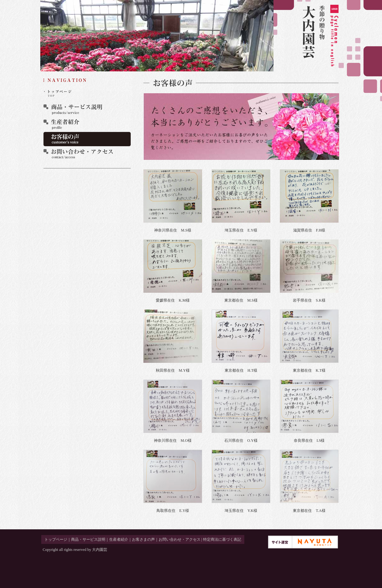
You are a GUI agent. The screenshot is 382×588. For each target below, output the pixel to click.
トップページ (87, 94)
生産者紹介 (87, 124)
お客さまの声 (87, 139)
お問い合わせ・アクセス (87, 154)
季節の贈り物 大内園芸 (320, 36)
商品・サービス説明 (87, 109)
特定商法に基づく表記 (222, 539)
